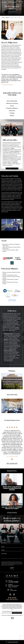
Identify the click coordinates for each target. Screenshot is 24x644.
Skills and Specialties (12, 101)
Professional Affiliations (12, 108)
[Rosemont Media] (12, 619)
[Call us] (22, 2)
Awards (12, 106)
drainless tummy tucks (8, 157)
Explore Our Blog (12, 512)
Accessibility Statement (17, 613)
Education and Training (12, 103)
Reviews (12, 115)
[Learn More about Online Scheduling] (12, 642)
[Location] (20, 2)
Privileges (12, 113)
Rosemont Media (19, 615)
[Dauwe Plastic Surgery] (12, 576)
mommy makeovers (15, 151)
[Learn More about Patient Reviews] (12, 463)
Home (3, 18)
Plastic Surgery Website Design (8, 615)
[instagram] (10, 595)
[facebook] (14, 595)
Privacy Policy (9, 613)
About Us (8, 18)
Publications (12, 111)
